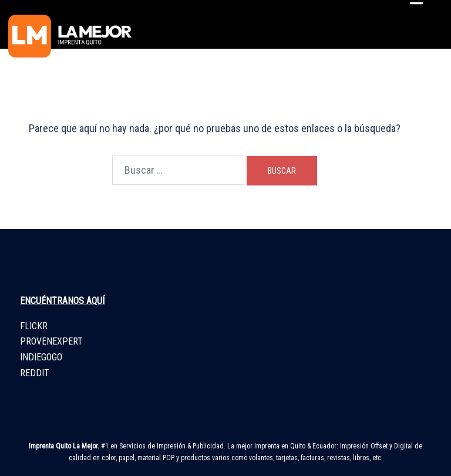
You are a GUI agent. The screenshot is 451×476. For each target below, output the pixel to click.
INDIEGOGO (41, 357)
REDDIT (35, 373)
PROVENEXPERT (51, 341)
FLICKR (34, 326)
